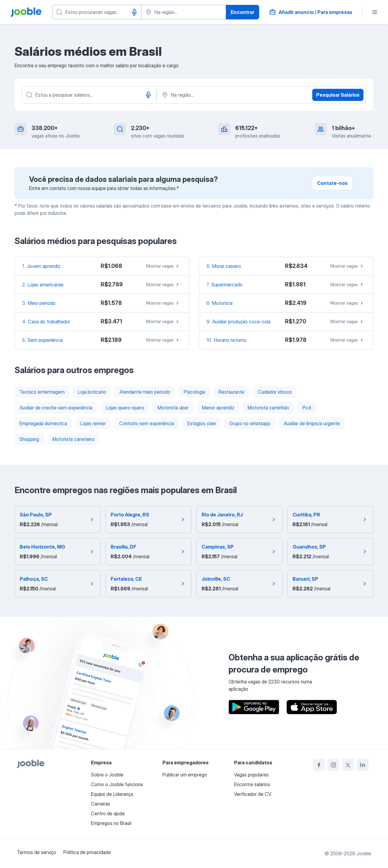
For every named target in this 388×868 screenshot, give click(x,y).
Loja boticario (92, 392)
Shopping (29, 439)
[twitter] (348, 765)
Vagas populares (251, 775)
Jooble (364, 853)
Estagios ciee (202, 423)
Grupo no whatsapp (250, 423)
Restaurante (231, 392)
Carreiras (100, 804)
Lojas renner (93, 423)
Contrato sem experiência (147, 423)
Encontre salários (252, 784)
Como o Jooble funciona (117, 784)
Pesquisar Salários (338, 95)
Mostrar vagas (163, 266)
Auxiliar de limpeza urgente (312, 423)
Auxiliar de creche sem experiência (56, 408)
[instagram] (333, 765)
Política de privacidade (87, 852)
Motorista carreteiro (74, 439)
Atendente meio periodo (145, 392)
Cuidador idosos (275, 392)
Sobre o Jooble (107, 775)
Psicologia (194, 392)
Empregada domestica (43, 423)
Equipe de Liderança (112, 794)
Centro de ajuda (108, 813)
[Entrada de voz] (134, 12)
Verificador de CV (253, 794)
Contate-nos (332, 183)
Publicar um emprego (185, 775)
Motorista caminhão (268, 408)
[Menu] (375, 12)
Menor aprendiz (218, 408)
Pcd (307, 408)
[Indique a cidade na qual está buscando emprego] (184, 12)
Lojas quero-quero (125, 408)
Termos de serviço (37, 852)
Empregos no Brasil (111, 823)
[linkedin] (363, 765)
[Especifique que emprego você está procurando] (97, 12)
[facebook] (319, 765)
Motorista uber (173, 408)
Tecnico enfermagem (42, 392)
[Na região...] (224, 95)
